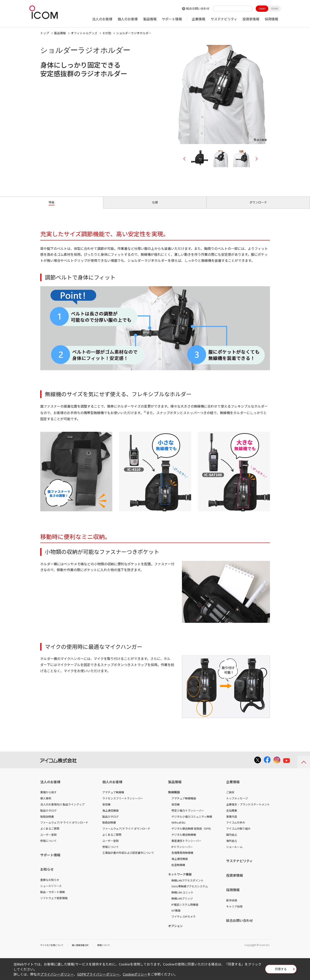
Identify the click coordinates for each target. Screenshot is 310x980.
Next (255, 159)
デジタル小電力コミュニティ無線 (192, 821)
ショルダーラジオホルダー (134, 33)
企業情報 (198, 19)
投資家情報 (251, 19)
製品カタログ (48, 815)
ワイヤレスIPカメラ (184, 921)
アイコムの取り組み (238, 833)
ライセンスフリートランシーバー (123, 803)
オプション (175, 931)
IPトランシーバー (182, 851)
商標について (113, 950)
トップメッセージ (237, 803)
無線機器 (174, 797)
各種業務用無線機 (182, 857)
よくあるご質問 (50, 833)
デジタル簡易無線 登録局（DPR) (191, 833)
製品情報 (150, 19)
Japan (262, 9)
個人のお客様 (128, 19)
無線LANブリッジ (182, 903)
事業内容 (232, 821)
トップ (45, 33)
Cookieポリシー (135, 974)
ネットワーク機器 (180, 879)
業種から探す (48, 797)
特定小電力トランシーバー (188, 815)
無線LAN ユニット (182, 897)
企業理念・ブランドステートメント (248, 809)
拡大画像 (260, 139)
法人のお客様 (102, 19)
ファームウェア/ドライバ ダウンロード (64, 827)
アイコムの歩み (236, 827)
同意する (281, 970)
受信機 (106, 809)
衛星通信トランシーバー (186, 846)
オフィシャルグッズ (84, 33)
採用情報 (271, 19)
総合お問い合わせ (198, 8)
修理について (48, 846)
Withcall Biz (178, 827)
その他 (107, 33)
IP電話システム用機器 (185, 909)
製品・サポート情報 (53, 897)
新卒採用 (232, 905)
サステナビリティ (224, 19)
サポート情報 (172, 19)
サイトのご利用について (54, 950)
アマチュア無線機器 (184, 803)
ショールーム (234, 851)
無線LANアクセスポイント (187, 885)
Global (275, 9)
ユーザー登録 (48, 839)
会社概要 (232, 815)
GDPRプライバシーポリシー (98, 974)
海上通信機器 (110, 815)
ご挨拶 (230, 797)
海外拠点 (232, 846)
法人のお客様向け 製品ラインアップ (62, 809)
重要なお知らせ (50, 885)
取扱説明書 (47, 821)
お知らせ (47, 874)
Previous (186, 159)
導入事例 (46, 803)
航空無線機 (178, 870)
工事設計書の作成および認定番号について (128, 857)
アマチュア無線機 (113, 797)
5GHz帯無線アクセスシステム (190, 891)
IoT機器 (176, 915)
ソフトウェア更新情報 (54, 903)
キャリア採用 (234, 911)
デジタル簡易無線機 (184, 839)
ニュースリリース (51, 891)
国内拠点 (232, 839)
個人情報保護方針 (87, 950)
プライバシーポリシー (57, 974)
